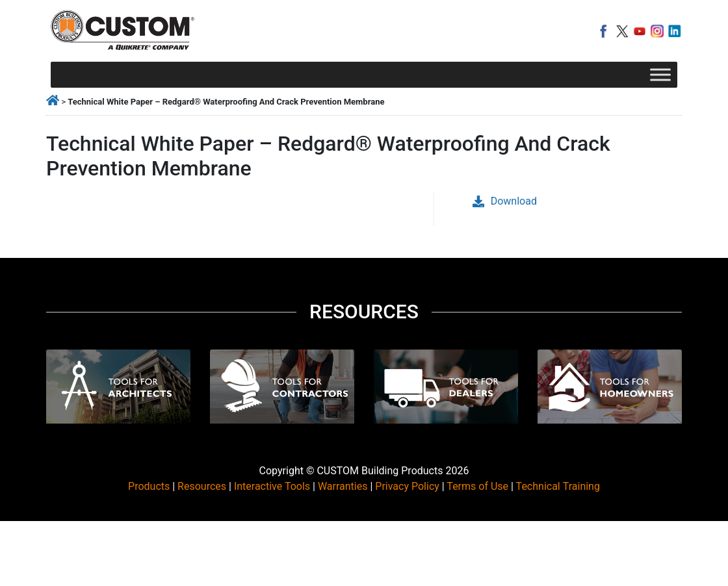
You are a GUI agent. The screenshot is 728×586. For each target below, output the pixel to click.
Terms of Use (477, 486)
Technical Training (558, 486)
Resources (202, 486)
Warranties (343, 486)
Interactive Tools (272, 486)
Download (505, 201)
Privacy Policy (407, 486)
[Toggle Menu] (660, 74)
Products (149, 486)
